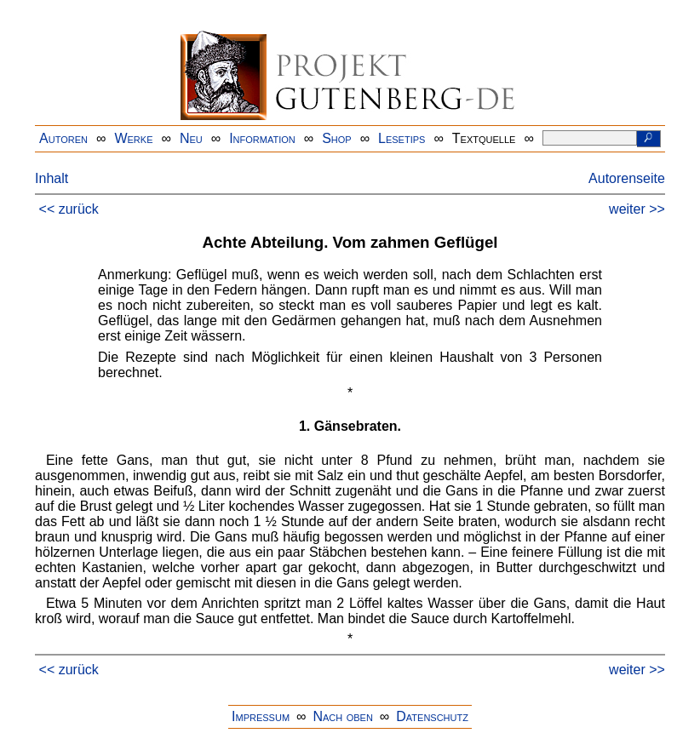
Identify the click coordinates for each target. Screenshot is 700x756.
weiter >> (637, 209)
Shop (337, 138)
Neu (191, 138)
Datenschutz (432, 716)
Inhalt (52, 178)
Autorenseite (627, 178)
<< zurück (69, 209)
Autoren (63, 138)
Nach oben (342, 716)
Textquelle (484, 138)
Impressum (261, 716)
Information (262, 138)
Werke (133, 138)
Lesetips (402, 138)
